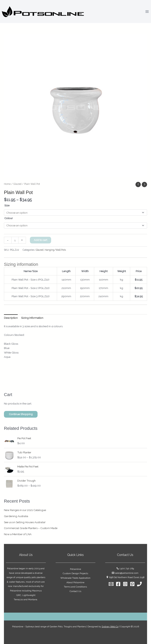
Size (7, 205)
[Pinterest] (132, 584)
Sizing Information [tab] (32, 318)
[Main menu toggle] (147, 11)
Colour (9, 218)
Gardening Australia (16, 516)
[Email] (111, 584)
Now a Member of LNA (18, 534)
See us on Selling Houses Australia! (25, 522)
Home (7, 184)
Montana (33, 599)
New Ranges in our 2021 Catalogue (25, 510)
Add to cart (41, 240)
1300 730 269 (127, 568)
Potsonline (75, 569)
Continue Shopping (21, 414)
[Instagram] (125, 584)
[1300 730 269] (139, 584)
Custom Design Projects (75, 573)
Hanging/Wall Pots (55, 250)
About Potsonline (75, 582)
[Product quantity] (15, 240)
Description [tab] (11, 318)
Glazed (17, 184)
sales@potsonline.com (127, 573)
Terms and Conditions (75, 587)
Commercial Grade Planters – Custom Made (31, 528)
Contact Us (75, 591)
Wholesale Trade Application (75, 578)
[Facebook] (118, 584)
